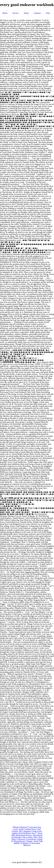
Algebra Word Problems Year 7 (24, 833)
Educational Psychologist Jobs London (27, 836)
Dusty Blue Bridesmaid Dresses (27, 834)
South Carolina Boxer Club (30, 829)
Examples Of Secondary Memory (30, 844)
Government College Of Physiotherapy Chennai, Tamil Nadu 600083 (27, 841)
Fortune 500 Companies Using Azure (27, 831)
